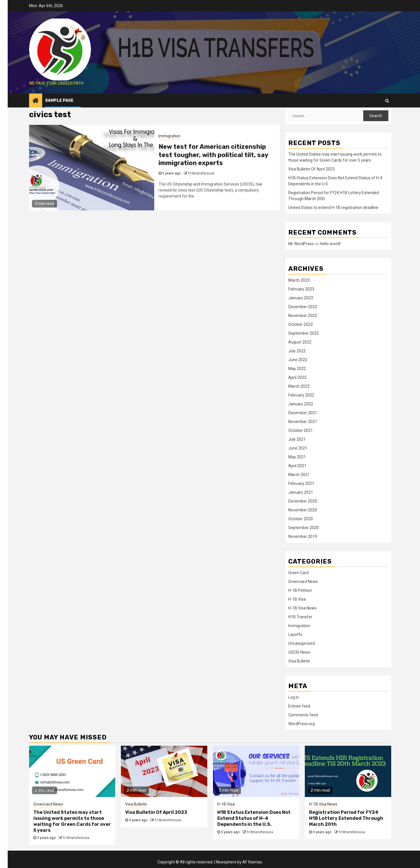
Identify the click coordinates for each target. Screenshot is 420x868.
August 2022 (300, 342)
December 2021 (303, 413)
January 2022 (301, 404)
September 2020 (304, 528)
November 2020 (303, 510)
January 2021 (301, 492)
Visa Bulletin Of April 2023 (312, 169)
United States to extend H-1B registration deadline (333, 208)
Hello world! (330, 244)
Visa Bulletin (299, 661)
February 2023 (301, 289)
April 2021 (297, 466)
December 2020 (303, 501)
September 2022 (304, 333)
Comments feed (303, 715)
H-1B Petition (300, 590)
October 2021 (301, 430)
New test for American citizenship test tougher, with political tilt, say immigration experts (213, 155)
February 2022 (301, 395)
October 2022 (301, 324)
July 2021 (297, 439)
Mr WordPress (301, 244)
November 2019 (303, 536)
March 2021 (299, 475)
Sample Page (59, 100)
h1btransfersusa (201, 173)
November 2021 (303, 422)
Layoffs (295, 635)
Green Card (298, 573)
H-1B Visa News (302, 608)
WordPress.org (302, 724)
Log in (294, 697)
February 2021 (301, 483)
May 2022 (297, 369)
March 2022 (299, 386)
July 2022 (297, 351)
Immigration (170, 136)
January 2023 (301, 298)
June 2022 (298, 360)
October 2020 (301, 519)
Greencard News (303, 582)
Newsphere (226, 862)
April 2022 (297, 377)
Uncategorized (302, 643)
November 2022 (303, 316)
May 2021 (297, 457)
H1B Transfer (300, 617)
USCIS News (299, 652)
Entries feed (299, 706)
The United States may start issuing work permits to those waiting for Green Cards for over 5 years (72, 821)
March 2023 (299, 280)
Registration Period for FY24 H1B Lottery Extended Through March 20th (346, 818)
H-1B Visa (297, 599)
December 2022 (303, 307)
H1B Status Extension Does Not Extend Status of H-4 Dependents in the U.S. (254, 818)
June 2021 (298, 448)
